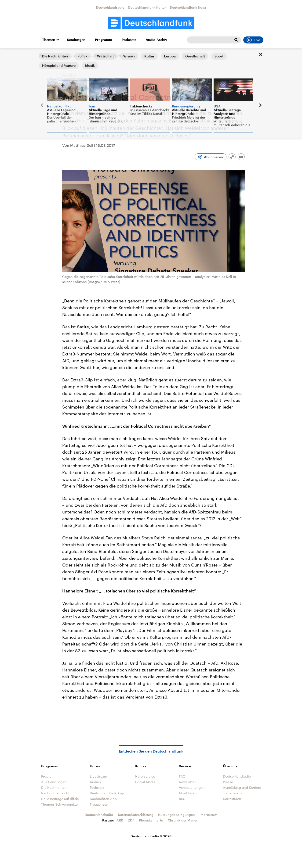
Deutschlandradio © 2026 (151, 836)
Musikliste (187, 793)
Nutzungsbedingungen (176, 815)
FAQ (182, 776)
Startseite (46, 55)
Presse (228, 782)
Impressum (208, 815)
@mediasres (67, 55)
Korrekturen (232, 799)
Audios (95, 782)
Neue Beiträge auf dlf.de (60, 799)
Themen (49, 40)
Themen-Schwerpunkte (59, 804)
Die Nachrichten (54, 787)
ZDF (131, 820)
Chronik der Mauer (183, 820)
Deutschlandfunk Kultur (147, 7)
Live (253, 40)
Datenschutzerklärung (136, 815)
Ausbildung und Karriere (242, 787)
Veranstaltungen (192, 787)
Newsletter (187, 782)
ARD (120, 820)
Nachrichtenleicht (55, 793)
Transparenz (233, 793)
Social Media (145, 782)
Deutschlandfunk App (107, 793)
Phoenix (146, 820)
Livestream (98, 776)
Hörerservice (145, 776)
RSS (182, 799)
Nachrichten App (103, 799)
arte (160, 820)
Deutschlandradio (110, 7)
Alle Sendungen (54, 782)
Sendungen (76, 40)
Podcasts (129, 40)
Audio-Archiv (156, 40)
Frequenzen (99, 804)
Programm (104, 40)
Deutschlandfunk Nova (188, 7)
